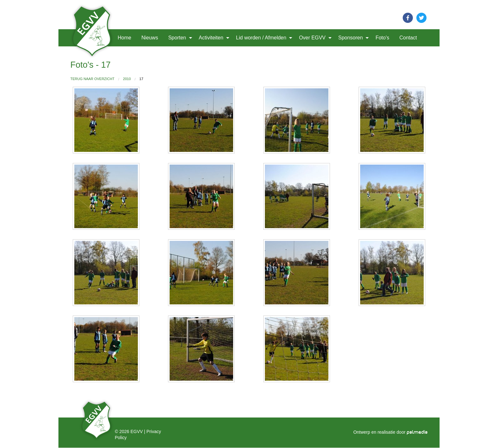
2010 (127, 79)
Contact (408, 38)
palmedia (417, 432)
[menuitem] (93, 38)
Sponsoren (350, 38)
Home (125, 38)
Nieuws (150, 38)
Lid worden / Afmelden (261, 38)
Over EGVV (312, 38)
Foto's (382, 38)
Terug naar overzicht (93, 79)
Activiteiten (211, 38)
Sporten (177, 38)
